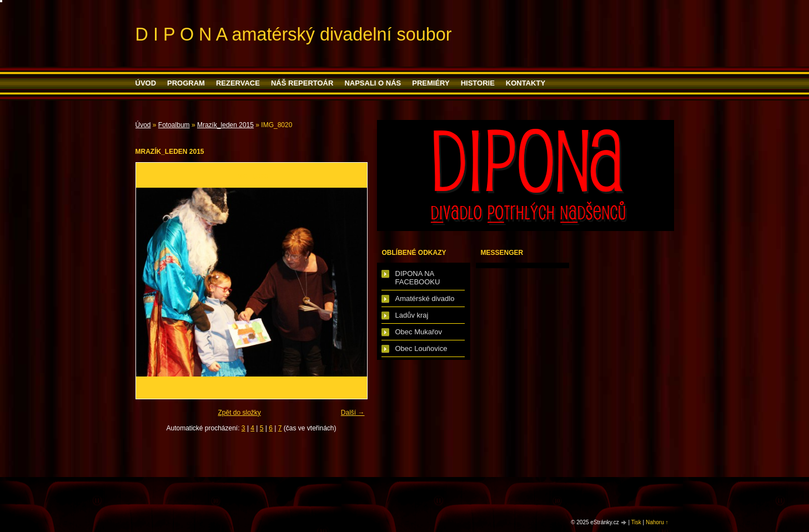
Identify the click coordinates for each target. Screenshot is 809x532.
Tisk (636, 522)
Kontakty (526, 83)
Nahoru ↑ (657, 522)
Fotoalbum (174, 125)
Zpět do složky (239, 413)
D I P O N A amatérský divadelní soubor (294, 34)
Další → (353, 413)
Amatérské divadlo (425, 298)
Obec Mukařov (419, 332)
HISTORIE (478, 83)
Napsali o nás (373, 83)
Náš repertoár (302, 83)
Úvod (146, 83)
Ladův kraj (412, 315)
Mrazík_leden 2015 (225, 125)
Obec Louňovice (421, 348)
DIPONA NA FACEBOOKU (418, 278)
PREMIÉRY (431, 83)
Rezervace (238, 83)
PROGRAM (186, 83)
